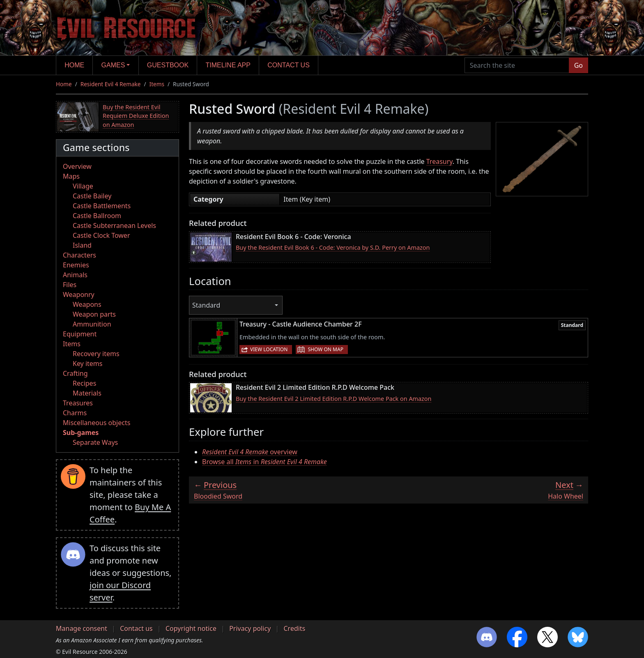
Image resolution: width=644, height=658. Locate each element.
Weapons (87, 304)
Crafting (75, 373)
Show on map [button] (325, 349)
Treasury (439, 161)
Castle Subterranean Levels (114, 225)
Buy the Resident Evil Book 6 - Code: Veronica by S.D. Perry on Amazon (333, 247)
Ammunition (92, 324)
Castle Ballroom (97, 216)
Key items (87, 364)
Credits (294, 628)
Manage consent (82, 628)
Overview (77, 166)
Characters (79, 255)
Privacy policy (250, 628)
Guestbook (168, 65)
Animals (75, 275)
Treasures (78, 403)
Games (113, 65)
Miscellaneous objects (97, 423)
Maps (71, 176)
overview (250, 452)
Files (70, 285)
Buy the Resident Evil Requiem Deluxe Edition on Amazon (136, 116)
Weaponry (79, 294)
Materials (87, 393)
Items (157, 84)
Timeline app (228, 65)
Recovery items (96, 354)
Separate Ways (95, 442)
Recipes (84, 383)
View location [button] (269, 349)
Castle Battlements (102, 206)
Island (82, 245)
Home (74, 65)
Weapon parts (94, 314)
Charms (75, 413)
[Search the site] (517, 65)
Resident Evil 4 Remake (111, 84)
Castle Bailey (92, 196)
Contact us (289, 65)
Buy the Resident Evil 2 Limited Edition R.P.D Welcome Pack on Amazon (333, 399)
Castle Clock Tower (101, 235)
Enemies (76, 265)
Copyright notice (191, 628)
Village (83, 186)
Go (578, 65)
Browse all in (264, 462)
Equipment (80, 334)
